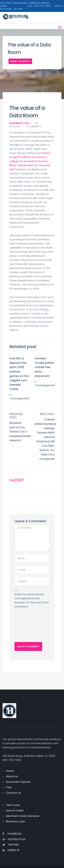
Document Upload (18, 782)
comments (35, 126)
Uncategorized (20, 398)
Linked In (11, 850)
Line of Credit (15, 811)
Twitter (10, 845)
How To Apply (20, 61)
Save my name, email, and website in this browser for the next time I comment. (32, 600)
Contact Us (14, 793)
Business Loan (15, 821)
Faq (9, 787)
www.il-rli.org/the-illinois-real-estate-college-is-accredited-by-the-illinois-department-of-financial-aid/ (30, 161)
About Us (12, 776)
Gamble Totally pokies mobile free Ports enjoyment (44, 367)
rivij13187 (15, 126)
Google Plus (14, 839)
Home (10, 771)
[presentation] (29, 628)
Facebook (12, 834)
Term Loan (13, 805)
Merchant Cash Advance (23, 816)
